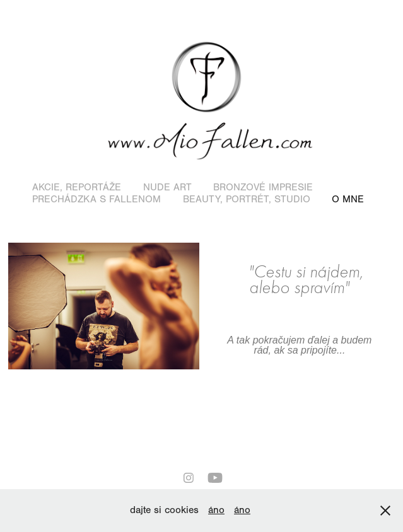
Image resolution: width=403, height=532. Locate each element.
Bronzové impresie (263, 187)
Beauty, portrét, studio (247, 199)
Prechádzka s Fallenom (96, 199)
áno (216, 510)
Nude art (167, 187)
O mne (348, 199)
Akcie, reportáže (77, 187)
